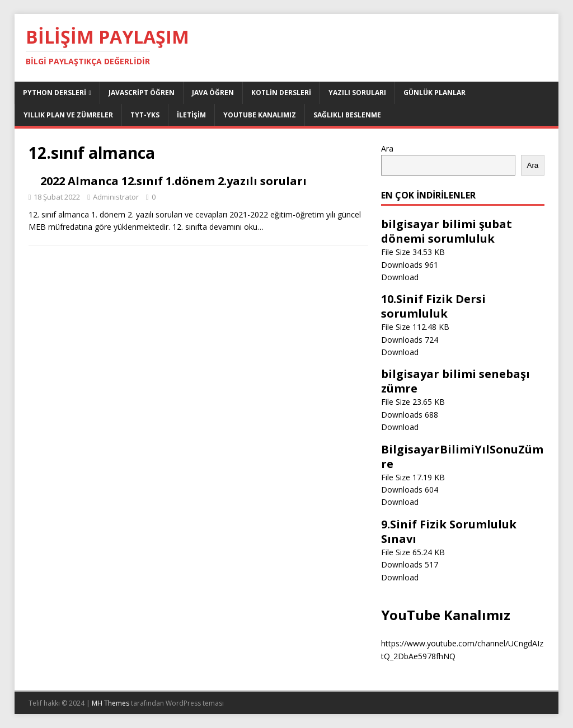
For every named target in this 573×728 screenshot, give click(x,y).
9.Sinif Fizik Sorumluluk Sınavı (449, 531)
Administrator (116, 197)
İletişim (191, 115)
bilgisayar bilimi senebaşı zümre (455, 381)
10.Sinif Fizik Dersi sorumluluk (433, 306)
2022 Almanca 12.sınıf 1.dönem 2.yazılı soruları (173, 181)
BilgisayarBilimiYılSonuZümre (462, 457)
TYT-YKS (145, 115)
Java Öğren (213, 93)
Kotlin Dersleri (281, 93)
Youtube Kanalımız (260, 115)
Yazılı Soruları (357, 93)
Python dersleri (55, 93)
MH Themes (111, 703)
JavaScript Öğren (142, 93)
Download (400, 277)
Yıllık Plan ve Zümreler (68, 115)
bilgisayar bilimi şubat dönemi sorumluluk (447, 231)
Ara (387, 148)
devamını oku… (236, 227)
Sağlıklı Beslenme (347, 115)
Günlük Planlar (435, 93)
